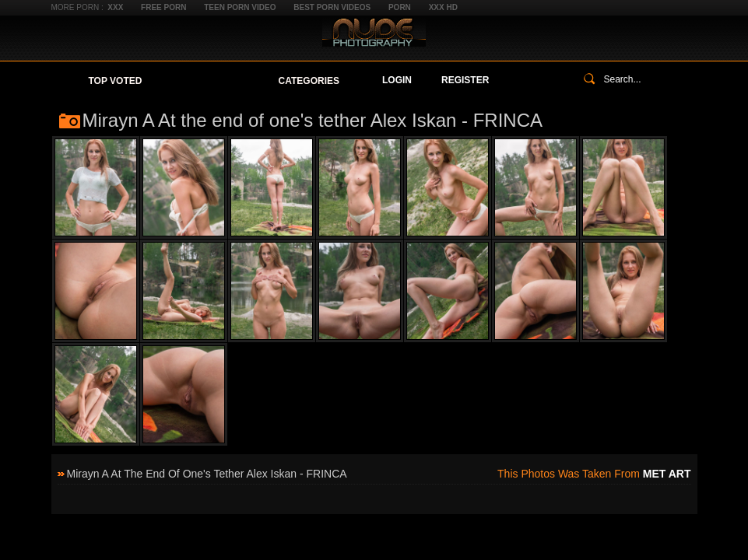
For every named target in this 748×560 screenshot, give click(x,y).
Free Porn (163, 7)
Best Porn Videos (332, 7)
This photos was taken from (594, 474)
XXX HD (443, 7)
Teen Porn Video (240, 7)
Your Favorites (210, 81)
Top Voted (116, 81)
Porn (400, 7)
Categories (309, 81)
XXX (115, 7)
